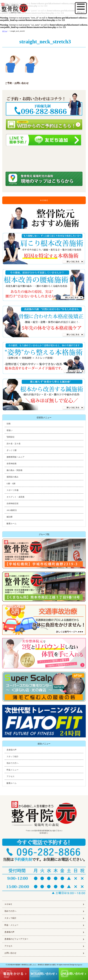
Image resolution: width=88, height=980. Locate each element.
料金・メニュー (11, 925)
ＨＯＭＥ (44, 200)
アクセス (11, 776)
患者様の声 (12, 750)
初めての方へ (13, 763)
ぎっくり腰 (12, 450)
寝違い (10, 430)
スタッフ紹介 (13, 757)
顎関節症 (11, 437)
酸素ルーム (12, 524)
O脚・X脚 (11, 484)
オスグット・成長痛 (16, 497)
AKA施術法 (12, 510)
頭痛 (9, 424)
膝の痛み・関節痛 (15, 470)
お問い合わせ (10, 953)
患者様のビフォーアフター (16, 939)
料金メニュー (13, 770)
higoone (80, 965)
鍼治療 (10, 517)
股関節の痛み (13, 477)
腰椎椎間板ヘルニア (16, 457)
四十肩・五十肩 (14, 444)
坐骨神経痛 (12, 464)
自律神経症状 (13, 504)
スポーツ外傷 (13, 490)
